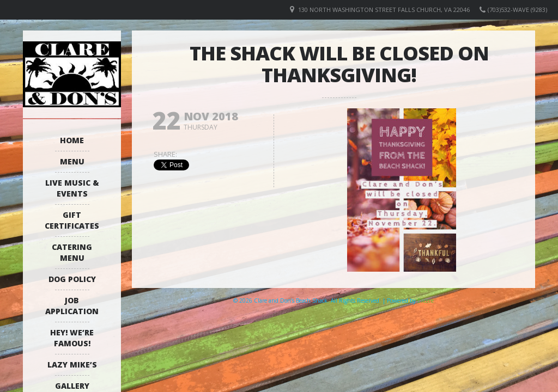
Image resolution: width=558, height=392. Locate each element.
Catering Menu (72, 252)
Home (72, 140)
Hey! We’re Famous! (72, 338)
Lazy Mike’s (72, 365)
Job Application (72, 306)
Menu (72, 161)
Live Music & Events (72, 188)
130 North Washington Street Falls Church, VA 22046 (384, 10)
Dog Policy (72, 279)
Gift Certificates (72, 220)
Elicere (426, 301)
